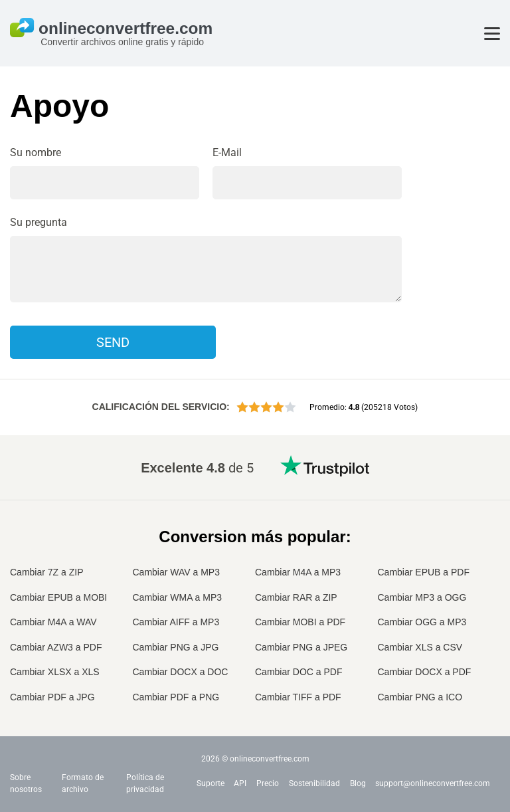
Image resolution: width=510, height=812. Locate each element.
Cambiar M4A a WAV (53, 622)
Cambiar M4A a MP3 (298, 572)
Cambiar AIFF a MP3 (176, 622)
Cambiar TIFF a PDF (298, 697)
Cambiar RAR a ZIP (296, 597)
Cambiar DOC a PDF (298, 672)
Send (113, 342)
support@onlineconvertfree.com (433, 783)
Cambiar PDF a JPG (52, 697)
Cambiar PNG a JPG (176, 647)
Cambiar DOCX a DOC (181, 672)
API (240, 783)
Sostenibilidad (314, 783)
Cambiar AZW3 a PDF (56, 647)
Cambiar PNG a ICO (420, 697)
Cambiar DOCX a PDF (425, 672)
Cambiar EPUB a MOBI (58, 597)
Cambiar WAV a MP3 (176, 572)
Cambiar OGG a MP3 (422, 622)
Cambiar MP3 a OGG (422, 597)
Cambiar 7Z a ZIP (46, 572)
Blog (358, 783)
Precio (268, 783)
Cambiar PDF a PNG (176, 697)
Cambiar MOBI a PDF (300, 622)
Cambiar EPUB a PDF (424, 572)
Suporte (211, 783)
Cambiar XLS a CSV (420, 647)
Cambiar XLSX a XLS (55, 672)
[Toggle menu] (492, 34)
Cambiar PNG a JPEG (301, 647)
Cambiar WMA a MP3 (178, 597)
